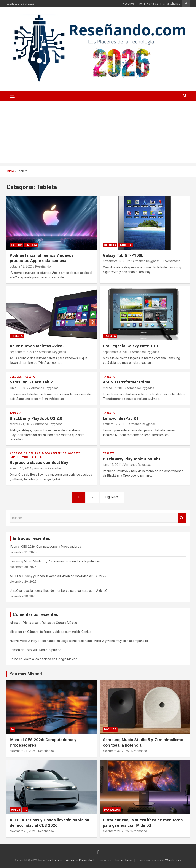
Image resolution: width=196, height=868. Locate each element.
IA (141, 4)
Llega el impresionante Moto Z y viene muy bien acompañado (104, 641)
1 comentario (171, 261)
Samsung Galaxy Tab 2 (31, 382)
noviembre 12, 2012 (116, 261)
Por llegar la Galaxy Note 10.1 (131, 346)
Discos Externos (54, 453)
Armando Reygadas (146, 261)
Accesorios (18, 453)
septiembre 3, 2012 (116, 352)
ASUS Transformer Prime (127, 382)
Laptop (16, 245)
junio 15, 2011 (112, 465)
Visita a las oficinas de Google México (50, 623)
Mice (25, 457)
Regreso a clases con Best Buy (39, 462)
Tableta (31, 245)
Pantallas (153, 4)
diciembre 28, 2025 (116, 831)
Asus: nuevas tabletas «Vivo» (37, 346)
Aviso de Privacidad (80, 860)
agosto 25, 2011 (21, 468)
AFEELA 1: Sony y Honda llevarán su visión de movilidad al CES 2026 (58, 576)
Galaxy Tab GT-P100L (123, 255)
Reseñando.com (50, 860)
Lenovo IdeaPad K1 (121, 418)
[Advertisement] (98, 133)
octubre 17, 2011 (114, 424)
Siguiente (112, 497)
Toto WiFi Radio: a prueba (43, 650)
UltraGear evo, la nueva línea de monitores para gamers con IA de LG (59, 591)
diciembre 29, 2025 (23, 831)
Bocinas (110, 729)
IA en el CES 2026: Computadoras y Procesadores (45, 547)
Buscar (182, 518)
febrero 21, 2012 (21, 424)
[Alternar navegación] (12, 96)
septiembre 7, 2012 (23, 352)
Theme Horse (123, 860)
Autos (16, 810)
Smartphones (172, 4)
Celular (110, 245)
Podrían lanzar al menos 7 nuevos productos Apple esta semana (42, 258)
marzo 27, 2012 (114, 388)
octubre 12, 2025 (21, 266)
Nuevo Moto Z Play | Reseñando (33, 641)
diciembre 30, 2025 (116, 751)
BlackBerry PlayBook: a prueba (132, 459)
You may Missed (26, 674)
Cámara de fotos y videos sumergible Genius (59, 632)
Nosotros (128, 4)
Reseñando (43, 266)
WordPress (173, 860)
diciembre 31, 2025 (23, 751)
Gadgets (74, 453)
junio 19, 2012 (19, 388)
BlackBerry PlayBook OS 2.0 (36, 418)
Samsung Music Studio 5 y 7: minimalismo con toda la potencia (55, 561)
